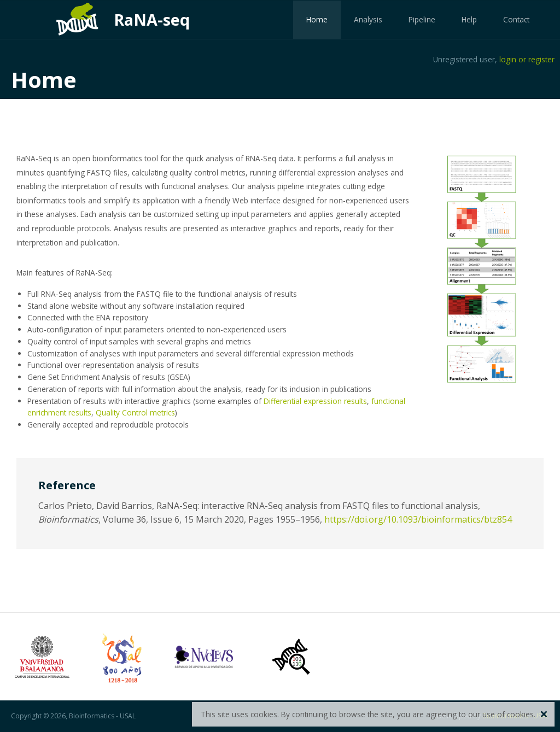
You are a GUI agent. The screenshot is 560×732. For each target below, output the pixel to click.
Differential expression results (315, 401)
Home (317, 19)
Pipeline (422, 19)
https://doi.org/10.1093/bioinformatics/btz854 (418, 519)
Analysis (368, 19)
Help (469, 19)
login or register (527, 59)
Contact (516, 19)
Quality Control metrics (135, 412)
